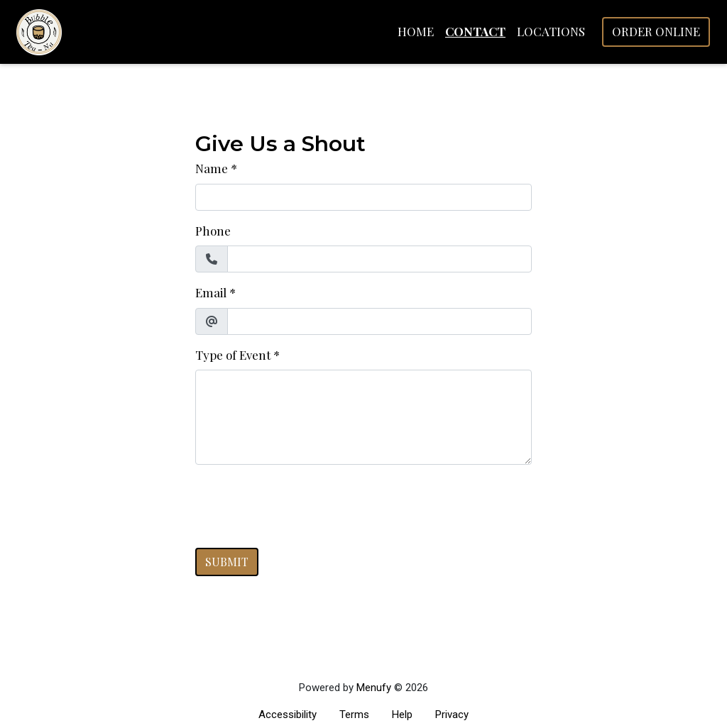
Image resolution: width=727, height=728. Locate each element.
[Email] (379, 321)
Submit (227, 562)
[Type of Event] (363, 417)
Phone (213, 231)
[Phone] (379, 259)
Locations (551, 31)
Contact (475, 31)
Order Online (656, 31)
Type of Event (233, 355)
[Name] (363, 197)
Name (212, 168)
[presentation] (303, 504)
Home (416, 31)
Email (211, 292)
